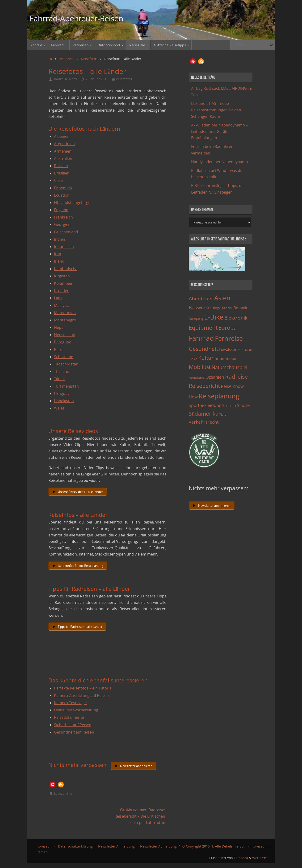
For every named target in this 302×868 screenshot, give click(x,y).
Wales (59, 408)
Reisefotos (89, 59)
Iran (58, 254)
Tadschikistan (66, 364)
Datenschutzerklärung (75, 846)
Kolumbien (64, 283)
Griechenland (66, 232)
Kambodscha (66, 269)
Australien (63, 158)
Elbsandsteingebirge (72, 203)
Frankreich (63, 217)
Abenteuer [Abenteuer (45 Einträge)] (201, 298)
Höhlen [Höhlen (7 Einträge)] (193, 359)
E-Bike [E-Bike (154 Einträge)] (214, 317)
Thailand (62, 371)
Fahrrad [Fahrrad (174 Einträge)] (201, 338)
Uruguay (62, 393)
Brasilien (62, 173)
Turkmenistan (66, 386)
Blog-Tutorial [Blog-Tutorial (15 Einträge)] (222, 308)
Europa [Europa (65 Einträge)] (228, 328)
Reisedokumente (69, 717)
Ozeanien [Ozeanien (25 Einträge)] (215, 377)
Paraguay (62, 342)
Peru (58, 349)
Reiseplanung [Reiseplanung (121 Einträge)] (219, 396)
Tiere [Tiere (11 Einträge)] (223, 414)
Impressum (44, 846)
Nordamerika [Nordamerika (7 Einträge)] (197, 378)
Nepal (59, 327)
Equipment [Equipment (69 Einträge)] (203, 327)
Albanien (62, 136)
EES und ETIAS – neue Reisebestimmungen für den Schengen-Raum (216, 110)
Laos (58, 298)
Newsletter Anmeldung (116, 846)
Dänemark (63, 188)
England (61, 210)
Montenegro (65, 320)
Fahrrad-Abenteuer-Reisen (76, 18)
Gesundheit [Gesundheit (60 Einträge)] (203, 349)
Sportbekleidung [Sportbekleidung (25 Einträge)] (205, 405)
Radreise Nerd (65, 79)
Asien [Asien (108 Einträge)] (222, 298)
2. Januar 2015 (97, 79)
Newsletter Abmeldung (158, 846)
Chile (58, 180)
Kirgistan (62, 276)
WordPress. (261, 858)
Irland (59, 261)
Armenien (63, 151)
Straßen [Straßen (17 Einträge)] (229, 406)
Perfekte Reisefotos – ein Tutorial (83, 688)
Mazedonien (65, 313)
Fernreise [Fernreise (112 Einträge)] (229, 338)
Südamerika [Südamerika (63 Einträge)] (204, 414)
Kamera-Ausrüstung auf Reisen (81, 695)
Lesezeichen (64, 793)
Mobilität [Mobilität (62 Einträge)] (200, 367)
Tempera (241, 858)
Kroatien (62, 291)
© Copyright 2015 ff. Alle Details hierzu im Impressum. (225, 846)
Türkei (59, 379)
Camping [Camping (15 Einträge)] (196, 318)
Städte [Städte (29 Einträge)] (243, 405)
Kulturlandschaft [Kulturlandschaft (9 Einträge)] (225, 359)
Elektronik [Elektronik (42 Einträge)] (236, 318)
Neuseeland (65, 335)
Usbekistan (64, 401)
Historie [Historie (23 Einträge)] (245, 349)
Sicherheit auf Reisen (73, 725)
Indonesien (64, 247)
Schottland (64, 357)
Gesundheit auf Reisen (74, 732)
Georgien (62, 224)
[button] (52, 785)
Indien (60, 239)
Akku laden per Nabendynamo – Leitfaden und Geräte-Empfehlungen (219, 131)
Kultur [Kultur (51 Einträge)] (206, 358)
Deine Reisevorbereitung (76, 710)
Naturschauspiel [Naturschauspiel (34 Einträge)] (229, 367)
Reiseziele (67, 59)
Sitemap (41, 852)
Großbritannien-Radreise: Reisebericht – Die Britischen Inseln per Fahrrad (140, 816)
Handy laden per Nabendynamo (220, 162)
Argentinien (64, 144)
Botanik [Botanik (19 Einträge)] (240, 308)
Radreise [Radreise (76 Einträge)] (236, 376)
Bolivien (61, 166)
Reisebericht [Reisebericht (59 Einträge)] (204, 386)
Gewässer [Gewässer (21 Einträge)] (228, 349)
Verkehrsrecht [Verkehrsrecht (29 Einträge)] (204, 422)
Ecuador (61, 195)
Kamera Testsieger (71, 703)
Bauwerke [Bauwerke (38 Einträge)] (200, 307)
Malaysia (62, 305)
